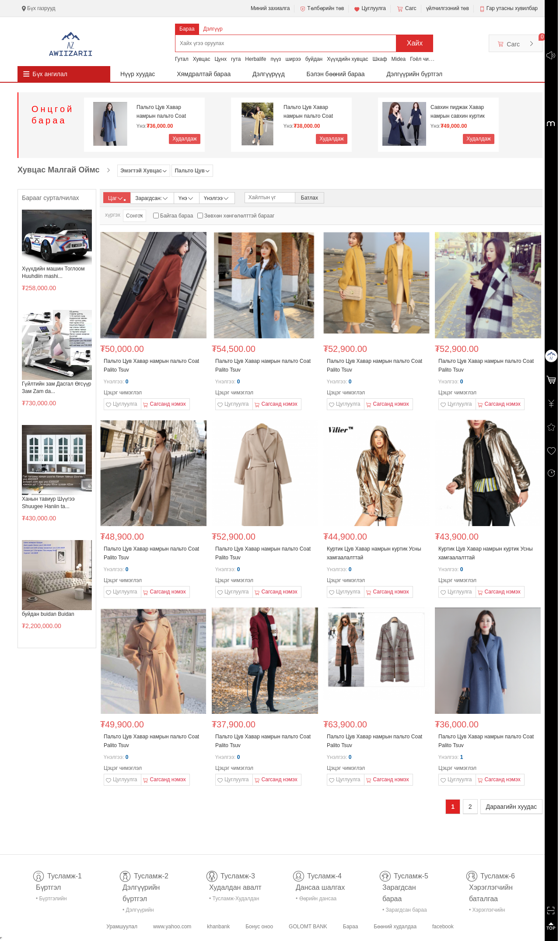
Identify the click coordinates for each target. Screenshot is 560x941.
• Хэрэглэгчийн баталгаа (487, 911)
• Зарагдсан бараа (405, 910)
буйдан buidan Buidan (48, 614)
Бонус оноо (259, 927)
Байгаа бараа (177, 216)
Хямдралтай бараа (204, 74)
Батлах (310, 198)
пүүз (276, 59)
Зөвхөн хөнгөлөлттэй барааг (239, 216)
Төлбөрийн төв (322, 9)
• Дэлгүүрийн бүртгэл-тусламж (143, 911)
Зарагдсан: (152, 198)
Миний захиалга (270, 8)
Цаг (117, 198)
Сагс (406, 9)
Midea (399, 59)
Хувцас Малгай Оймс (59, 170)
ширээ (293, 59)
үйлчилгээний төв (448, 8)
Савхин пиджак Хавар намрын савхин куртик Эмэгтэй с (458, 112)
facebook (443, 927)
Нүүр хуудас (138, 74)
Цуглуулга (370, 9)
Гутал (182, 59)
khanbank (218, 927)
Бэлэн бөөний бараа (336, 74)
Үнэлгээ (217, 198)
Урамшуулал (122, 927)
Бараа (187, 29)
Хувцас (202, 59)
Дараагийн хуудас (511, 807)
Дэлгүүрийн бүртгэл (415, 74)
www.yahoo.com (172, 927)
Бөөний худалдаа (395, 927)
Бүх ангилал (50, 74)
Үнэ (186, 198)
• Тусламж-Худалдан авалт (234, 900)
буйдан (314, 59)
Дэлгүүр (213, 29)
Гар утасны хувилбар (512, 8)
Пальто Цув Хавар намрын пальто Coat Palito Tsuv (161, 112)
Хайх (415, 43)
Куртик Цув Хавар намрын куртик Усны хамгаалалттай (374, 553)
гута (236, 59)
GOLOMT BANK (308, 927)
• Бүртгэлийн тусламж (51, 900)
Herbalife (255, 59)
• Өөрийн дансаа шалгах (316, 900)
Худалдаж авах (185, 140)
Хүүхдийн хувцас (347, 59)
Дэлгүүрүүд (269, 74)
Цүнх (220, 59)
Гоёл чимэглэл (428, 59)
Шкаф (380, 59)
